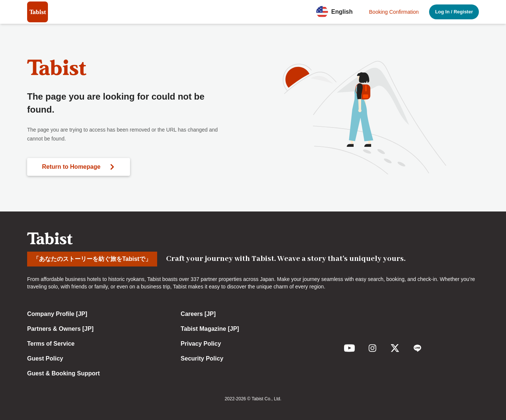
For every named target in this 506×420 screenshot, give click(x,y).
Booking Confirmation (394, 12)
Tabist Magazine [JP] (210, 329)
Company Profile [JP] (57, 314)
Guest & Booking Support (64, 373)
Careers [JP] (198, 314)
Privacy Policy (201, 344)
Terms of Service (51, 344)
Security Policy (202, 358)
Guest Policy (45, 358)
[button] (337, 12)
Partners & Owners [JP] (60, 329)
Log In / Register (454, 12)
